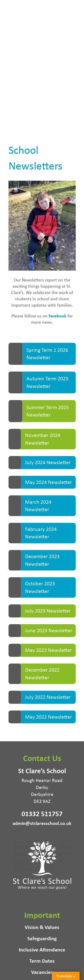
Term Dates (42, 962)
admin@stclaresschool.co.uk (42, 823)
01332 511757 (42, 813)
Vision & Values (42, 928)
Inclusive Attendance (42, 950)
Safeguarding (42, 939)
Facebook (57, 316)
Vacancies (42, 973)
